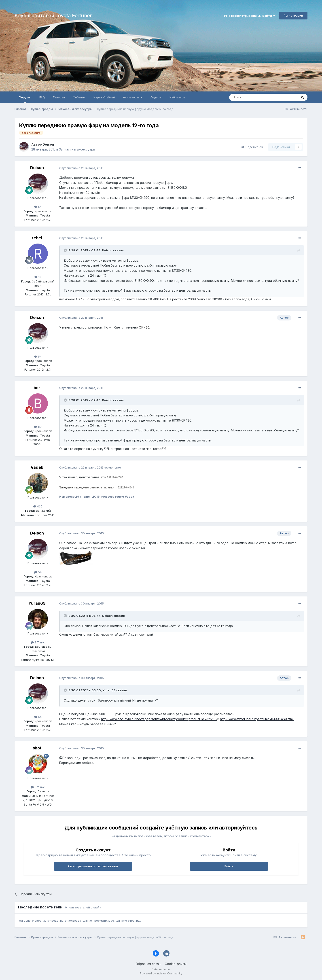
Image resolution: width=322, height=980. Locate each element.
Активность (132, 97)
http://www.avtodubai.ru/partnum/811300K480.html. (257, 719)
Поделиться (252, 147)
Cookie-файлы (176, 964)
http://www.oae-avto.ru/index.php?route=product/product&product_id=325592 (159, 719)
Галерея (59, 97)
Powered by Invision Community (161, 973)
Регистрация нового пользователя (93, 866)
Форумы (25, 99)
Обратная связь (148, 964)
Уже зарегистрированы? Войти (249, 16)
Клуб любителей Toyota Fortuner (53, 15)
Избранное (177, 97)
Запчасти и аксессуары (77, 149)
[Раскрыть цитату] (66, 250)
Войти (229, 866)
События (79, 97)
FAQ (42, 97)
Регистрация (293, 15)
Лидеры (156, 97)
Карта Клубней (104, 97)
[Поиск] (253, 97)
